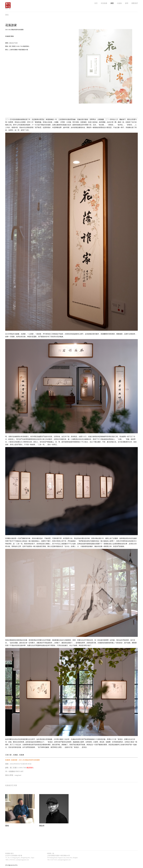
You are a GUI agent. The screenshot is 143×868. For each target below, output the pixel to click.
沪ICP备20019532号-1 (12, 865)
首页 (96, 3)
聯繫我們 (135, 3)
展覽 (112, 3)
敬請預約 (30, 768)
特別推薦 (104, 3)
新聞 (127, 3)
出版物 (119, 3)
